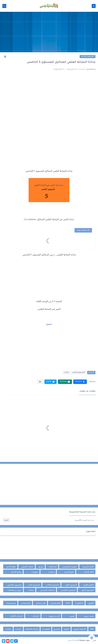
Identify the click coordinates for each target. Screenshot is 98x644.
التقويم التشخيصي (70, 567)
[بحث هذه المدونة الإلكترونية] (53, 520)
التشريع (57, 629)
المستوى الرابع (88, 590)
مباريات (18, 629)
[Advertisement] (49, 32)
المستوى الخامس (88, 57)
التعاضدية (46, 629)
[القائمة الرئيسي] (94, 6)
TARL (68, 603)
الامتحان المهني (80, 629)
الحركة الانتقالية (32, 629)
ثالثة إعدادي (55, 603)
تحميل (49, 324)
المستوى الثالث (53, 585)
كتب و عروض (54, 616)
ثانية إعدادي (26, 603)
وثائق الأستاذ (16, 572)
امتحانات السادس (47, 590)
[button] (80, 382)
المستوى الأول (71, 585)
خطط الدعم (11, 567)
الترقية (66, 629)
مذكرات (51, 572)
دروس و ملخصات (14, 590)
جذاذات (66, 373)
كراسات (36, 616)
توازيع (41, 567)
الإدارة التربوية (88, 567)
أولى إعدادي (41, 603)
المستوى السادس (68, 590)
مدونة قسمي (73, 641)
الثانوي (91, 603)
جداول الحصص (27, 567)
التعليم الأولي (88, 585)
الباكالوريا (79, 603)
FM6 (92, 629)
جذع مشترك (11, 603)
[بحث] (4, 6)
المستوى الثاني (34, 585)
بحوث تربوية (89, 616)
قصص (72, 616)
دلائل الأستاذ (89, 572)
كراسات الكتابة (17, 616)
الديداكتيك (53, 567)
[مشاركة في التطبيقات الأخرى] (40, 382)
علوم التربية (69, 572)
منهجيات (35, 572)
